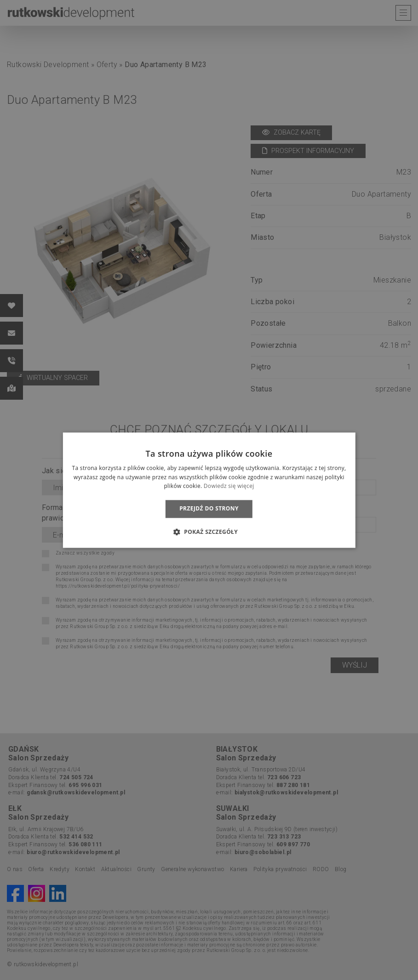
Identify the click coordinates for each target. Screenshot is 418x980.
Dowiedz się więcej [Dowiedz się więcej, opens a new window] (229, 486)
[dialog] (209, 490)
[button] (209, 532)
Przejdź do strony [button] (209, 509)
